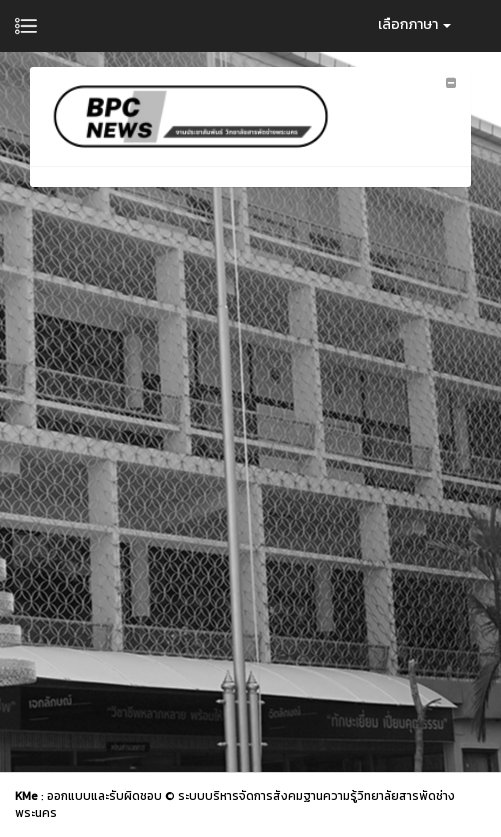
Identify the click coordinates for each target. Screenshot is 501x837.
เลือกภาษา (414, 24)
